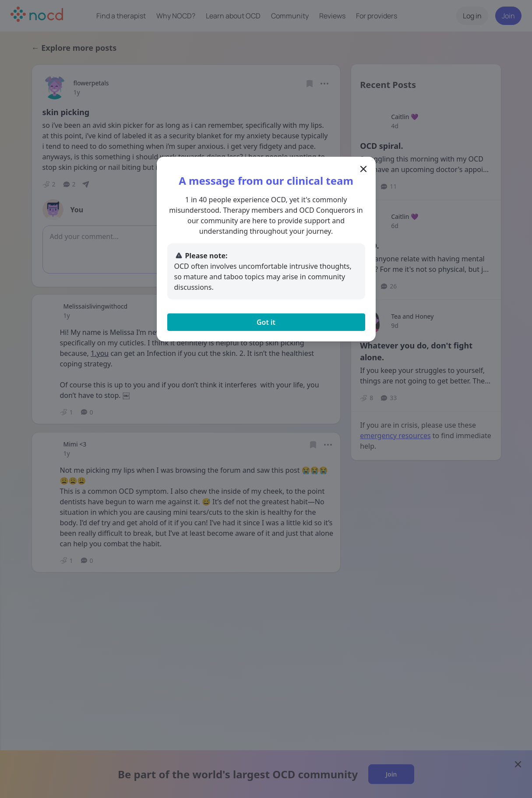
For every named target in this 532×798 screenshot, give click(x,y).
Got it (266, 322)
